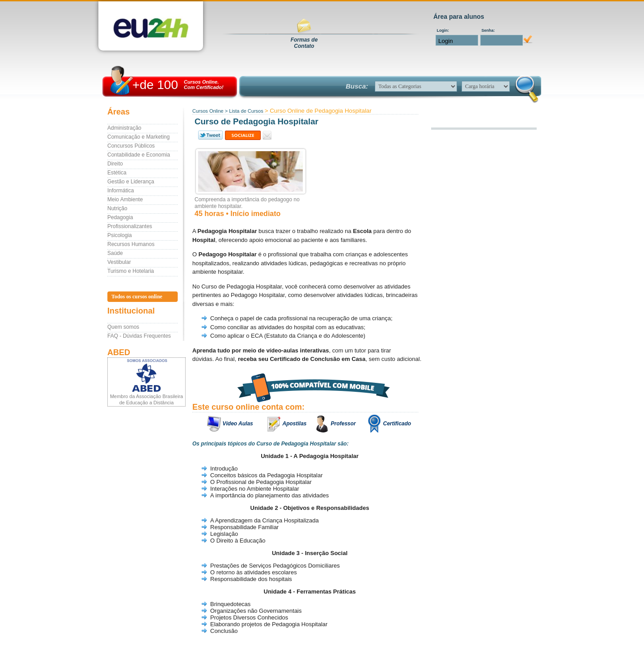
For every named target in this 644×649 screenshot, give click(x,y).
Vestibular (119, 262)
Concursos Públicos (131, 146)
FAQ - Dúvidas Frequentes (139, 336)
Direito (115, 164)
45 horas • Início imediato (237, 214)
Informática (121, 191)
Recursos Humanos (131, 244)
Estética (117, 173)
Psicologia (120, 235)
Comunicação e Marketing (138, 137)
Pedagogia (120, 217)
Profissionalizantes (130, 226)
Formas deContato (304, 43)
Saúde (115, 253)
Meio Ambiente (125, 199)
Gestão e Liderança (131, 182)
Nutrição (117, 208)
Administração (124, 128)
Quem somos (123, 327)
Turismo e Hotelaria (131, 271)
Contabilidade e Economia (139, 155)
